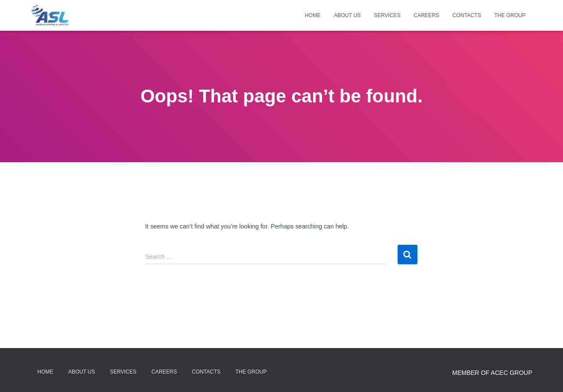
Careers (427, 15)
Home (313, 15)
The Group (510, 15)
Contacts (467, 15)
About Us (347, 15)
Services (387, 15)
